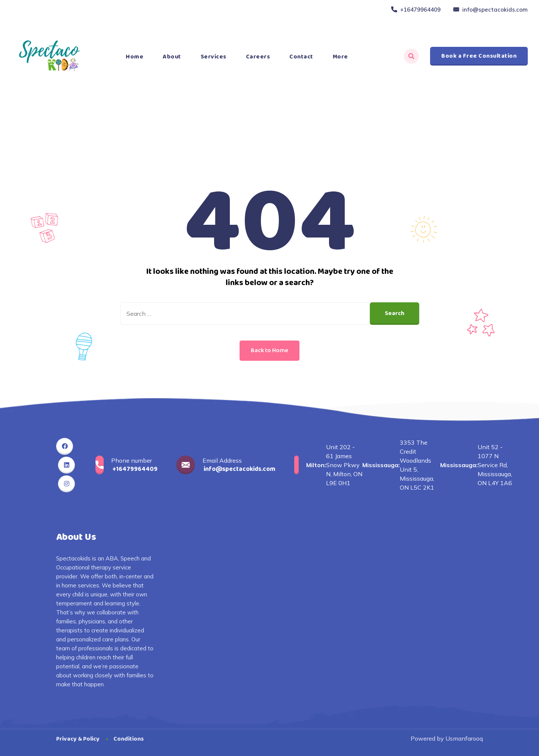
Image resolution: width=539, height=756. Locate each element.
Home (135, 57)
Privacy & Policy (78, 739)
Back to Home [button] (269, 350)
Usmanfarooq (464, 738)
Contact (301, 57)
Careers (258, 57)
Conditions (129, 739)
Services (214, 57)
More (340, 57)
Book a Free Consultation (479, 56)
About (172, 57)
